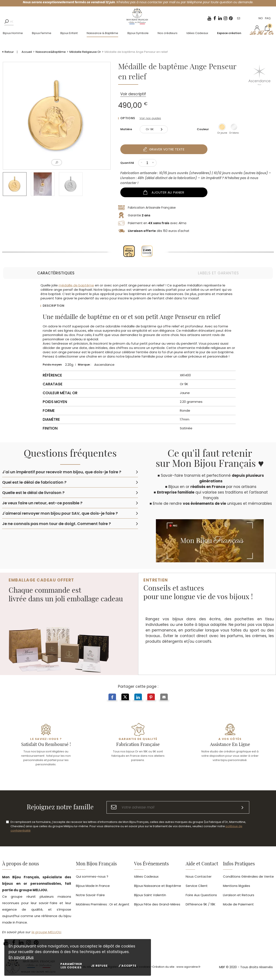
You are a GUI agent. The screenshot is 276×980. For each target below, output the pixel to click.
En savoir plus (21, 957)
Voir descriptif (133, 94)
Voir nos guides (150, 118)
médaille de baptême (76, 285)
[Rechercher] (8, 25)
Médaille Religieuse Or (85, 52)
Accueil (27, 52)
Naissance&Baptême (51, 52)
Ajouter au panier (165, 192)
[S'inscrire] (242, 814)
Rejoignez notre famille (60, 814)
